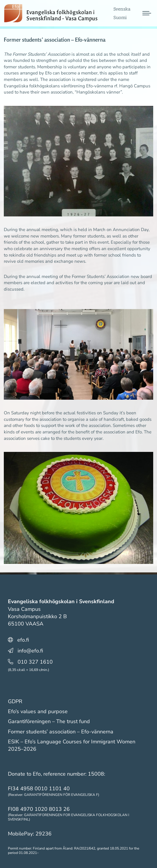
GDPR (15, 701)
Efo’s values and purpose (38, 711)
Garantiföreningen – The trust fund (49, 721)
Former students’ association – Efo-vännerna (61, 732)
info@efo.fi (30, 651)
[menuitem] (122, 12)
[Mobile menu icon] (147, 16)
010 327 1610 (35, 662)
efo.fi (23, 640)
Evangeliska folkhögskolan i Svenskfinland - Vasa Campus (65, 16)
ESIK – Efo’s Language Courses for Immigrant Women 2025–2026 (72, 745)
